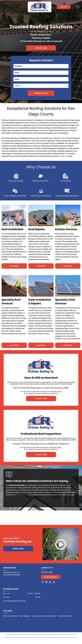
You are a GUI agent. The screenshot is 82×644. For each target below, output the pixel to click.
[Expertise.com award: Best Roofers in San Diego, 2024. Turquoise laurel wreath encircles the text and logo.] (61, 520)
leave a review (22, 495)
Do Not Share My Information (24, 639)
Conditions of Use (38, 639)
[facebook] (43, 586)
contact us (63, 156)
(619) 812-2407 (47, 576)
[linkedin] (50, 586)
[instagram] (46, 586)
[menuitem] (11, 620)
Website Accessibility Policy (68, 639)
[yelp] (54, 586)
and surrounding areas (12, 579)
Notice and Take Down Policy (52, 639)
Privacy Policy (10, 639)
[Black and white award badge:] (21, 520)
